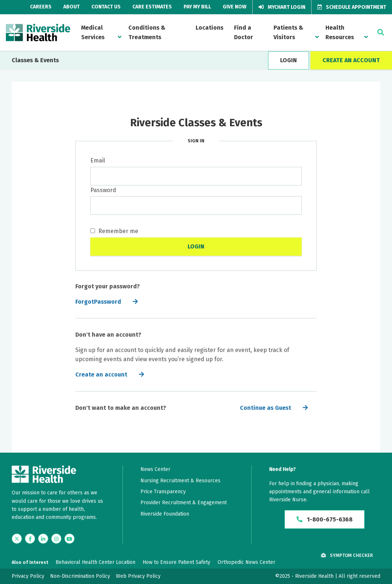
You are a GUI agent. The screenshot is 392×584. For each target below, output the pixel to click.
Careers (41, 7)
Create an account (101, 375)
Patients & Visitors (288, 32)
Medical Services (93, 32)
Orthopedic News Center (246, 562)
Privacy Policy (28, 576)
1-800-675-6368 (325, 519)
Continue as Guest (265, 408)
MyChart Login (282, 7)
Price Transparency (163, 492)
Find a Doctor (244, 32)
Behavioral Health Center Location (95, 562)
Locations (210, 28)
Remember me (114, 231)
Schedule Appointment (352, 7)
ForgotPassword (98, 302)
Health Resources (340, 32)
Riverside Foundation (165, 514)
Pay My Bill (197, 7)
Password (103, 190)
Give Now (235, 7)
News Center (155, 469)
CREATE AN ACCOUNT (351, 60)
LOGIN (289, 60)
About (71, 7)
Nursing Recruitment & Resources (180, 481)
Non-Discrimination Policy (80, 576)
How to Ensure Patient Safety (176, 562)
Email (98, 160)
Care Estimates (152, 7)
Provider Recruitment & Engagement (184, 503)
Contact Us (106, 7)
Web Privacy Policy (138, 576)
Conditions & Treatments (147, 32)
